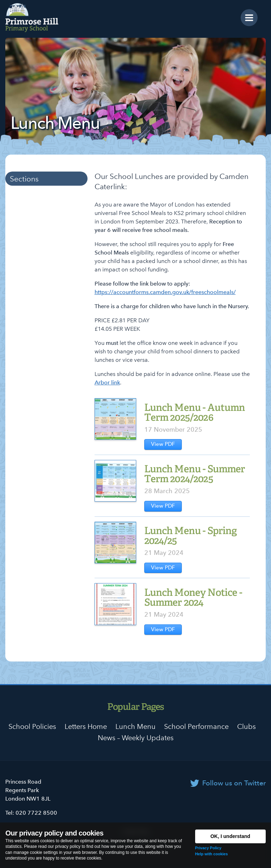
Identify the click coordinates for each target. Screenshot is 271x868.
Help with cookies (212, 854)
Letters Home (86, 726)
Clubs (246, 726)
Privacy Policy (208, 848)
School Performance (196, 726)
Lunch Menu (135, 726)
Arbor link (107, 382)
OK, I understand (230, 836)
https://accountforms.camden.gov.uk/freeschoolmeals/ (165, 292)
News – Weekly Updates (136, 738)
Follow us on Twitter (234, 783)
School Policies (32, 726)
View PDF (163, 444)
